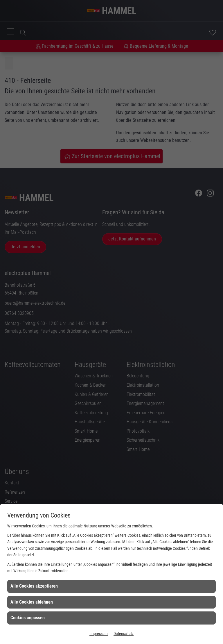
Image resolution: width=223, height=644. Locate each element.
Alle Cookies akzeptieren (34, 586)
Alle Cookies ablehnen (32, 602)
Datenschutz (124, 634)
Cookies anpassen (28, 618)
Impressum (99, 634)
